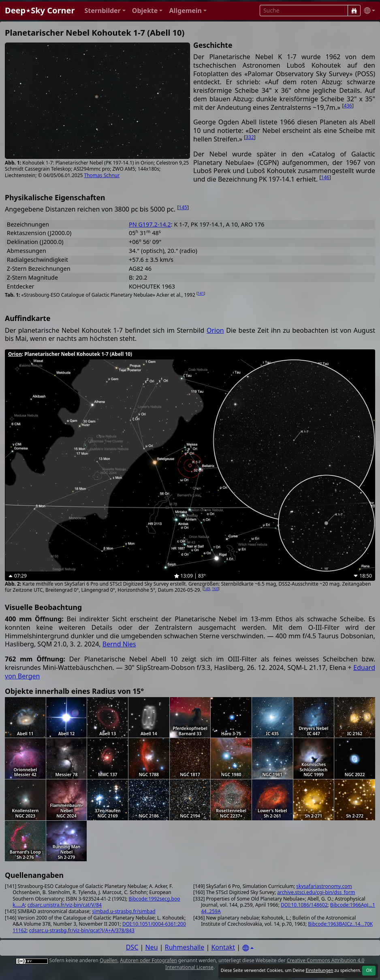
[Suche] (354, 11)
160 (215, 589)
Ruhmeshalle (185, 947)
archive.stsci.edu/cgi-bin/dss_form (316, 892)
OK (369, 970)
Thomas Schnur (102, 175)
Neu (152, 947)
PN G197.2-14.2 (150, 224)
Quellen (109, 960)
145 (183, 207)
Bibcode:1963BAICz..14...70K (340, 924)
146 (325, 177)
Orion (215, 330)
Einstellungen (319, 970)
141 (201, 293)
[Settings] (248, 948)
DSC (132, 947)
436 (348, 106)
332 (250, 137)
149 (207, 589)
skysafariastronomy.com (324, 886)
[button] (105, 11)
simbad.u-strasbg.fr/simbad (124, 911)
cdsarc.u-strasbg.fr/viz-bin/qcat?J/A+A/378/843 (82, 930)
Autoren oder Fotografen (148, 960)
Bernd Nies (119, 644)
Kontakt (223, 947)
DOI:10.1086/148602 (304, 905)
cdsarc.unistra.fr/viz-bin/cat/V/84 (65, 905)
